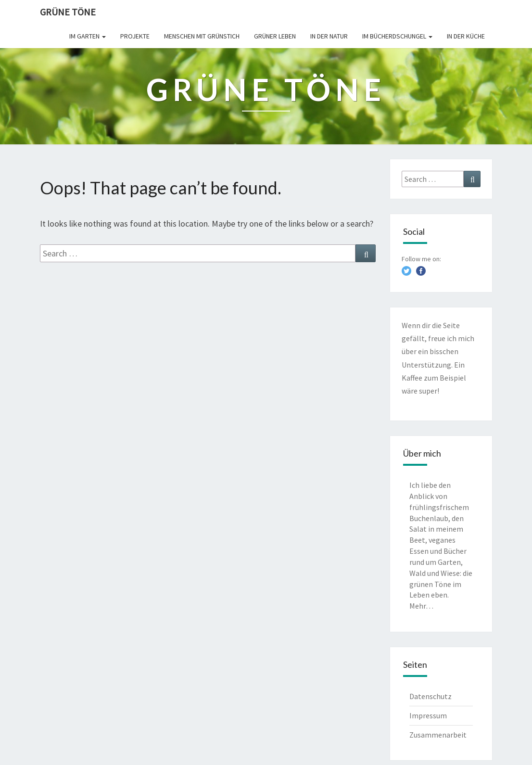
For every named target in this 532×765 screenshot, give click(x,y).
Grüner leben (275, 36)
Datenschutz (431, 696)
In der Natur (329, 36)
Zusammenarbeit (438, 735)
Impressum (428, 715)
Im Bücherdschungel (397, 36)
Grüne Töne (68, 12)
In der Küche (466, 36)
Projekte (135, 36)
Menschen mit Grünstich (202, 36)
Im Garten (88, 36)
